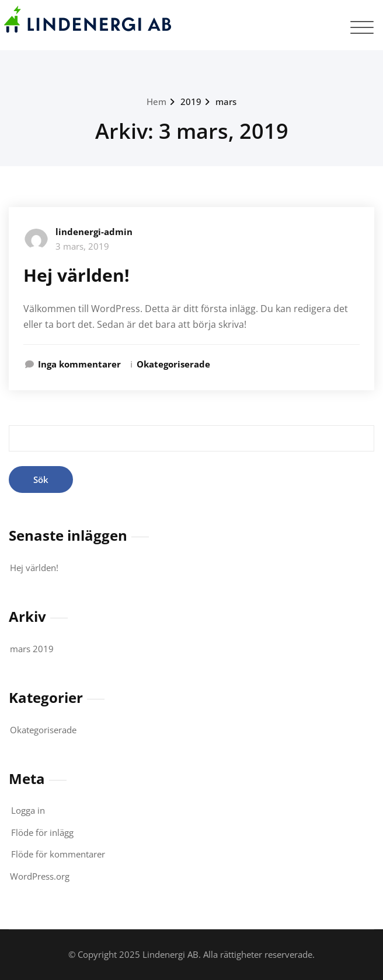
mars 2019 (32, 649)
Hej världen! (76, 275)
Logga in (28, 810)
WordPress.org (40, 876)
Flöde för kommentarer (58, 854)
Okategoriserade (173, 364)
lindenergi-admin (94, 232)
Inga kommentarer (79, 364)
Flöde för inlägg (42, 832)
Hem (156, 101)
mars (226, 101)
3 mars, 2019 (82, 246)
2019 (191, 101)
